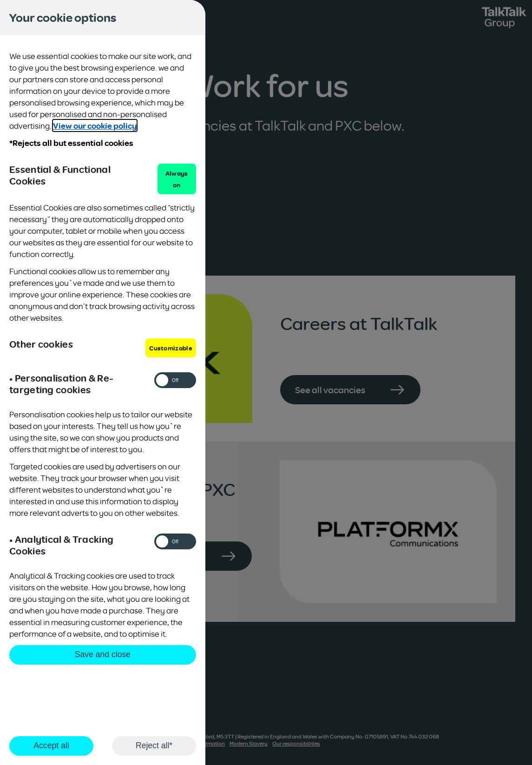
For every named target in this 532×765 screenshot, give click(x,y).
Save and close (103, 654)
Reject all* (154, 745)
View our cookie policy (95, 125)
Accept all (51, 745)
